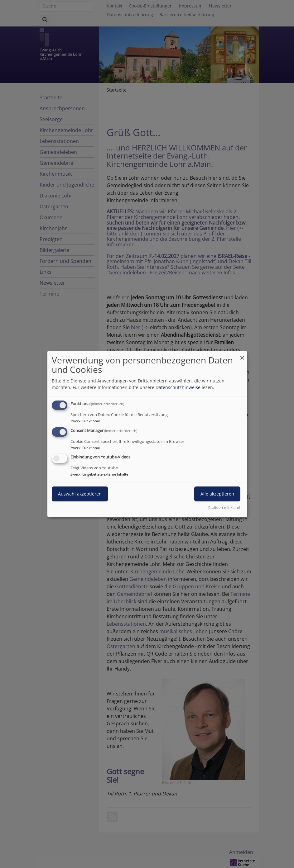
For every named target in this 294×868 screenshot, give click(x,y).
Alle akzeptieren (217, 494)
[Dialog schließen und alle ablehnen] (242, 355)
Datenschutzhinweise (178, 387)
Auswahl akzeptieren (80, 494)
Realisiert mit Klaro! (224, 508)
